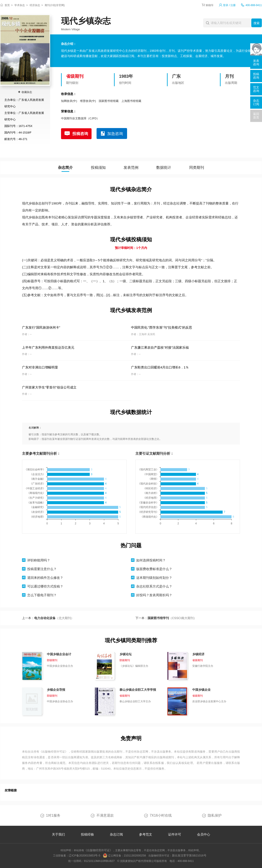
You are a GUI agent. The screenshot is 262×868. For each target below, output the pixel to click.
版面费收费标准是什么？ (154, 569)
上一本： (48, 618)
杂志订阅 (116, 834)
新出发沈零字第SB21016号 (189, 855)
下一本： (166, 618)
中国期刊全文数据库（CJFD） (80, 118)
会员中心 (204, 834)
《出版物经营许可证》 (54, 752)
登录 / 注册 (229, 5)
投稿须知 (98, 168)
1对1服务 (53, 815)
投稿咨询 (80, 134)
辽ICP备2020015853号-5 (84, 855)
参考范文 (146, 834)
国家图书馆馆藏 (109, 101)
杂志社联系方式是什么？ (154, 586)
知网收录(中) (69, 101)
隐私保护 (215, 815)
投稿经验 (87, 834)
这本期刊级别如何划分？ (154, 578)
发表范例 (131, 168)
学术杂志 (20, 5)
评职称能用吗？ (39, 560)
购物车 (210, 5)
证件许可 (175, 834)
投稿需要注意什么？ (42, 569)
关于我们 (58, 834)
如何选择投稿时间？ (151, 560)
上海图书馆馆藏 (131, 101)
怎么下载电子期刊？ (42, 595)
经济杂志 (35, 5)
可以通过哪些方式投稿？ (45, 586)
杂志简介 (65, 168)
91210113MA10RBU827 (99, 861)
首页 (7, 5)
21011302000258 (135, 855)
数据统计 (164, 168)
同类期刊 (197, 168)
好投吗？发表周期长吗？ (154, 595)
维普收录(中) (88, 101)
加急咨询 (115, 134)
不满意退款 (105, 815)
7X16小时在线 (161, 815)
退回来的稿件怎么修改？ (45, 578)
